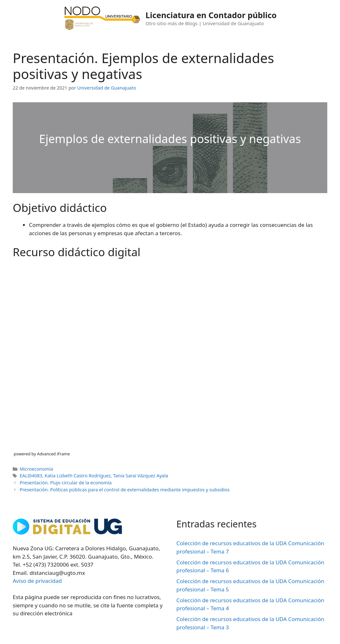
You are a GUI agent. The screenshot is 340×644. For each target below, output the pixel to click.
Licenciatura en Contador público (211, 15)
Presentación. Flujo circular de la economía (66, 483)
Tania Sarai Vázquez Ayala (141, 476)
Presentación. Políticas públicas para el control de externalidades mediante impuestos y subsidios (125, 490)
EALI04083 (31, 476)
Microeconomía (36, 469)
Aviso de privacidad (37, 581)
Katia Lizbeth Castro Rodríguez (78, 476)
